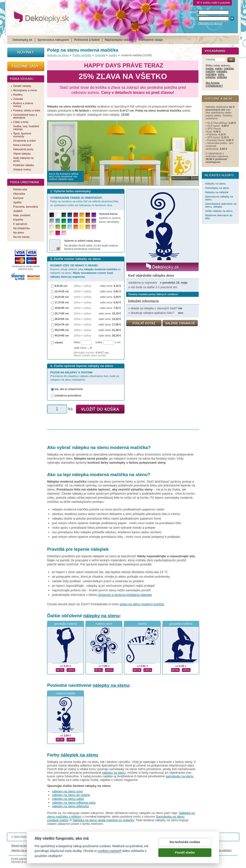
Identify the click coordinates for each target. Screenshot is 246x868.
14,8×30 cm (62, 297)
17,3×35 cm (62, 302)
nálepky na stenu (101, 616)
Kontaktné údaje (151, 40)
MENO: (194, 12)
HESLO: (194, 19)
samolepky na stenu (179, 776)
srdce (221, 74)
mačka (210, 68)
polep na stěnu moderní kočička (142, 604)
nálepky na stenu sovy (67, 791)
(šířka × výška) (82, 286)
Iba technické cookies (185, 842)
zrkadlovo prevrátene (68, 395)
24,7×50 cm (62, 313)
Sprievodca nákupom (53, 40)
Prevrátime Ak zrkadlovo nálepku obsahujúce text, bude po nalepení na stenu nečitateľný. (85, 376)
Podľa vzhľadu (82, 55)
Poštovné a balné (87, 40)
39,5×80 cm (62, 330)
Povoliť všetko (185, 853)
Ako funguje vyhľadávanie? (214, 84)
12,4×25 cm (62, 291)
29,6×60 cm (62, 319)
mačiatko (222, 71)
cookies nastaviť (109, 851)
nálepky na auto (21, 850)
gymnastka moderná (66, 624)
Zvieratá (100, 55)
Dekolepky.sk (23, 40)
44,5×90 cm (62, 335)
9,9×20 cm (61, 286)
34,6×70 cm (62, 324)
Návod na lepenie (22, 845)
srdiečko (211, 77)
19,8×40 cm (62, 308)
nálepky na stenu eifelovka (70, 806)
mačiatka (211, 74)
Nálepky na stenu (58, 55)
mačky (113, 55)
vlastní (59, 342)
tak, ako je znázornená (69, 389)
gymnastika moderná (181, 624)
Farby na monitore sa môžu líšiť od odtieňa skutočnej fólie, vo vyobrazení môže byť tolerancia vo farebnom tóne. (85, 201)
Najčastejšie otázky (119, 40)
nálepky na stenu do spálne (71, 795)
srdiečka (222, 77)
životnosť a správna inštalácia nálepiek (125, 595)
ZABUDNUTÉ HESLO (210, 23)
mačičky (210, 71)
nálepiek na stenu (79, 755)
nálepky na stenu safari (68, 799)
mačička (142, 624)
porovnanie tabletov (220, 850)
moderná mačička (66, 693)
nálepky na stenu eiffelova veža (74, 803)
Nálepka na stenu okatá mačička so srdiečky (103, 820)
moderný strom (104, 624)
